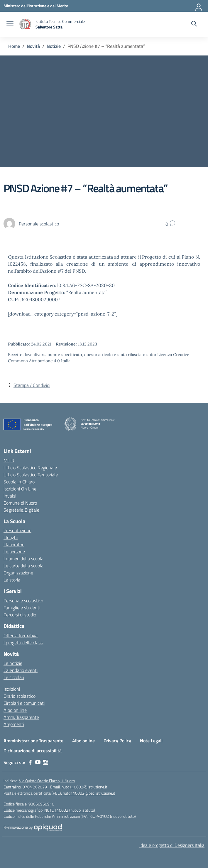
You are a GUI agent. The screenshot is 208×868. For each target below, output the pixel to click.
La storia (12, 580)
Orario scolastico (20, 696)
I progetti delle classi (23, 643)
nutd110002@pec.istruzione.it (89, 793)
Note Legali (151, 741)
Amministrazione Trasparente (33, 741)
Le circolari (14, 677)
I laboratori (14, 545)
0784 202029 (35, 787)
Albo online (83, 741)
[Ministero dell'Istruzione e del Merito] (36, 6)
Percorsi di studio (20, 615)
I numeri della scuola (23, 559)
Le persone (14, 552)
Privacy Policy (117, 741)
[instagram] (45, 762)
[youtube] (38, 762)
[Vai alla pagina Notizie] (54, 46)
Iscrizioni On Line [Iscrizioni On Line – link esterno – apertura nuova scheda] (20, 489)
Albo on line (15, 710)
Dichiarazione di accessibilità (33, 751)
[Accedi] (199, 6)
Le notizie (13, 663)
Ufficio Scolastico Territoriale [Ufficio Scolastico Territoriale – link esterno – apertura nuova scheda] (31, 475)
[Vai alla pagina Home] (14, 46)
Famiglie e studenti (22, 608)
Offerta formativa (21, 636)
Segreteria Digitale (21, 510)
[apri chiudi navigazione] (10, 24)
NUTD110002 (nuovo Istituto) (70, 810)
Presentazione (17, 530)
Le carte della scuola (23, 566)
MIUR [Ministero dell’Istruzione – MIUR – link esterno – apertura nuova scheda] (9, 461)
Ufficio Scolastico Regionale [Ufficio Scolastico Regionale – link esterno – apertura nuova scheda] (30, 468)
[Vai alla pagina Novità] (33, 46)
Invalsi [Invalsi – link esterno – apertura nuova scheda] (10, 496)
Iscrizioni (12, 689)
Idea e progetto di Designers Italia (172, 845)
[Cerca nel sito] (194, 24)
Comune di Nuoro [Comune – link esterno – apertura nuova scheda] (20, 503)
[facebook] (30, 762)
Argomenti (14, 724)
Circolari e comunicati (24, 703)
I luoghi (11, 537)
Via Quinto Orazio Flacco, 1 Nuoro (47, 781)
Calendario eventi (21, 670)
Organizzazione (18, 573)
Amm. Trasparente (21, 717)
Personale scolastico (23, 601)
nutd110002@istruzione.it (84, 787)
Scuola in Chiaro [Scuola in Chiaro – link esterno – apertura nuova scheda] (19, 482)
